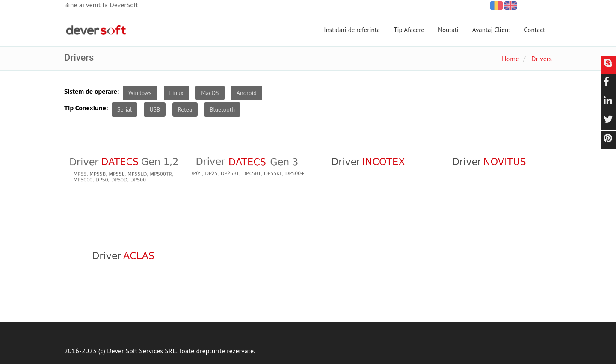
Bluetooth (222, 109)
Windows (140, 93)
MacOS (210, 93)
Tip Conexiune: (86, 108)
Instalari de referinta (352, 30)
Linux (176, 93)
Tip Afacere (409, 30)
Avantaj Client (492, 30)
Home (510, 59)
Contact (535, 30)
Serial (124, 109)
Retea (185, 109)
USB (155, 109)
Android (247, 93)
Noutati (448, 30)
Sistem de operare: (92, 91)
